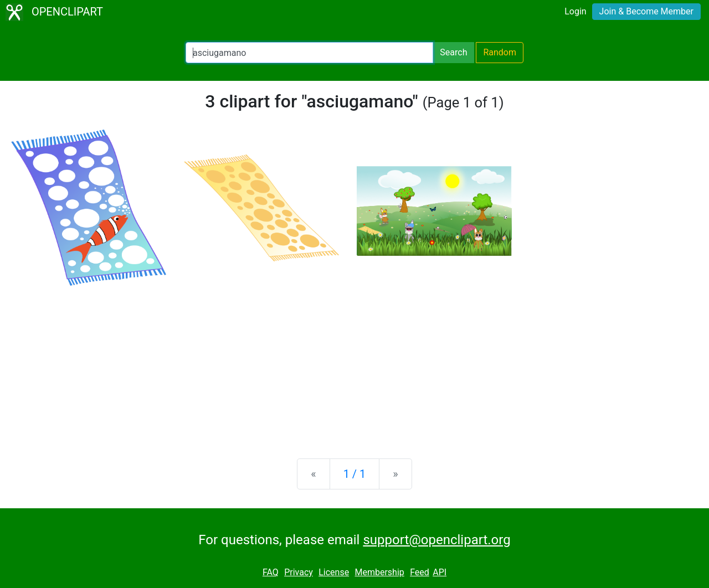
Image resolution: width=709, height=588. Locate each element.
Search (453, 52)
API (440, 572)
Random (500, 52)
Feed (420, 572)
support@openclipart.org (436, 540)
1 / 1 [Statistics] (355, 474)
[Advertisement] (354, 363)
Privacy (299, 572)
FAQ (271, 572)
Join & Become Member (646, 11)
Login (575, 11)
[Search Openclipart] (309, 53)
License (334, 572)
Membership (379, 572)
